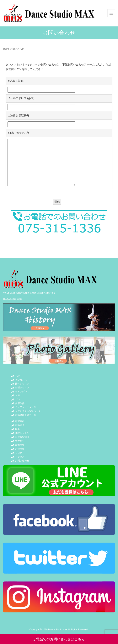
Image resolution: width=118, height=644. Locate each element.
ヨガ (18, 395)
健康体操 (20, 403)
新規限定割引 (22, 437)
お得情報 (20, 449)
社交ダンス (21, 380)
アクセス (20, 457)
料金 (18, 429)
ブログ (19, 453)
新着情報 (20, 445)
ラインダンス (22, 392)
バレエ (19, 399)
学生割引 (20, 441)
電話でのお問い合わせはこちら (59, 640)
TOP (5, 49)
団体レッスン (22, 384)
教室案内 (20, 421)
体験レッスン (22, 433)
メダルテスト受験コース (28, 411)
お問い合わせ (22, 461)
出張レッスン (22, 388)
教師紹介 (20, 425)
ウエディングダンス (26, 407)
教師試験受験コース (26, 415)
